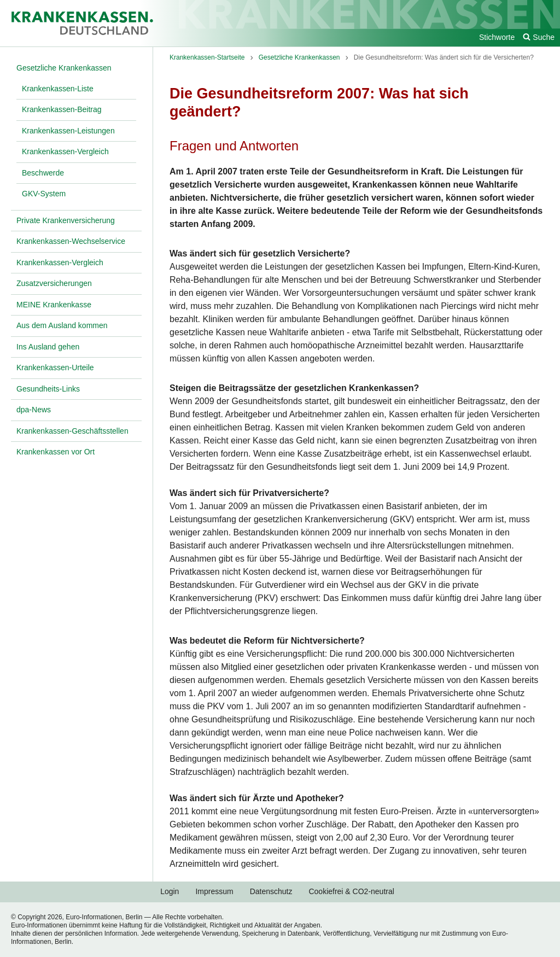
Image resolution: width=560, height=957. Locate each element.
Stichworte (497, 37)
